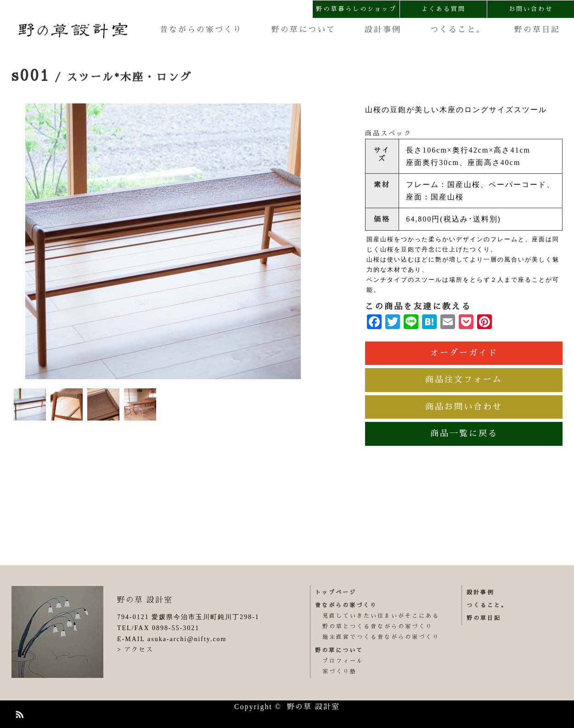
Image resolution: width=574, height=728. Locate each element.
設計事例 (383, 30)
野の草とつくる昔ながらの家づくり (377, 626)
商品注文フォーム (464, 380)
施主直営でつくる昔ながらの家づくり (381, 637)
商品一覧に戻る (464, 433)
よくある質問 (444, 9)
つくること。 (458, 30)
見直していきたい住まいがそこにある (381, 616)
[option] (163, 241)
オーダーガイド (464, 353)
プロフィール (343, 661)
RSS (18, 713)
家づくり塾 (340, 671)
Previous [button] (18, 241)
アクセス (139, 649)
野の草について (304, 30)
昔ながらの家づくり (201, 30)
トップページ (336, 592)
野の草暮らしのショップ (356, 9)
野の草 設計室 (145, 600)
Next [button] (308, 241)
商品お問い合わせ (464, 407)
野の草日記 (537, 30)
